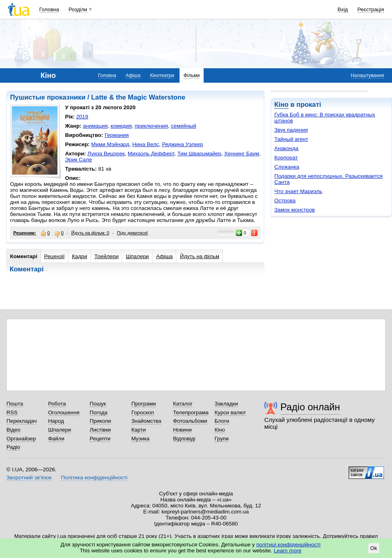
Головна (49, 9)
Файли (56, 439)
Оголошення (64, 412)
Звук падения (291, 130)
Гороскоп (143, 412)
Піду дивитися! (133, 233)
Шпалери (137, 256)
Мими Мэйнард (110, 144)
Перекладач (21, 421)
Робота (57, 404)
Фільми (192, 75)
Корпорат (286, 158)
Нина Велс (145, 144)
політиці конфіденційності (288, 545)
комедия (121, 126)
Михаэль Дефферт (151, 154)
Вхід (343, 9)
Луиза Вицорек (106, 154)
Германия (116, 135)
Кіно (281, 105)
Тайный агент (291, 139)
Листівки (100, 430)
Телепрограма (191, 412)
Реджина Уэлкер (182, 144)
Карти (139, 430)
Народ (56, 421)
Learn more (288, 551)
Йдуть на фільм (200, 256)
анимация (95, 126)
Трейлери (106, 256)
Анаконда (286, 148)
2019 (82, 117)
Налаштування (367, 75)
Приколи (100, 421)
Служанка (287, 167)
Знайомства (146, 421)
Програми (144, 404)
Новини (183, 430)
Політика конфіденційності (94, 478)
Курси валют (230, 412)
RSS (12, 412)
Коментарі (24, 256)
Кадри (80, 256)
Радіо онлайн (310, 407)
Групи (222, 439)
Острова (285, 201)
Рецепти (100, 439)
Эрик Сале (79, 160)
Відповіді (184, 439)
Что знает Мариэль (298, 191)
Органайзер (21, 439)
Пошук (98, 404)
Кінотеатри (162, 75)
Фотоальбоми (190, 421)
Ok (374, 548)
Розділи (78, 9)
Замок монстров (295, 210)
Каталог (183, 404)
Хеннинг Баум (242, 154)
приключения (151, 126)
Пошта (15, 404)
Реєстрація (371, 9)
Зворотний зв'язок (29, 478)
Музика (140, 439)
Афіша (133, 75)
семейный (183, 126)
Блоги (222, 421)
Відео (13, 430)
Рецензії (54, 256)
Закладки (226, 404)
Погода (98, 412)
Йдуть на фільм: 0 (90, 233)
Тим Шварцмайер (199, 154)
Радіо (13, 447)
